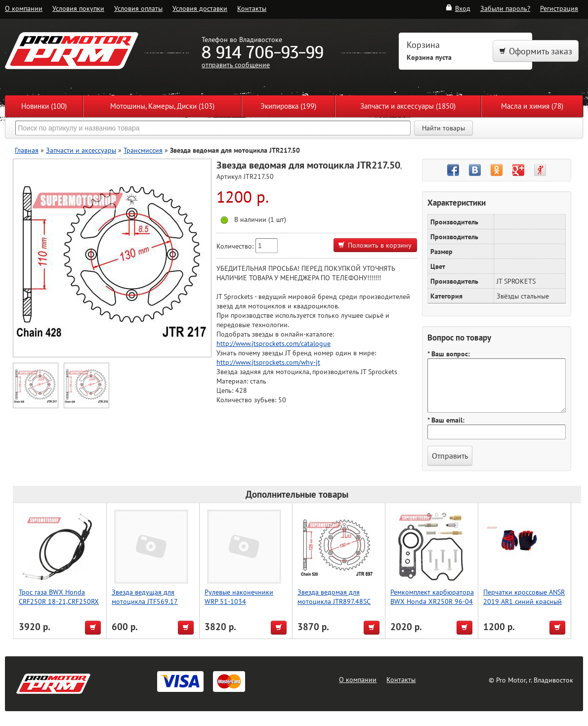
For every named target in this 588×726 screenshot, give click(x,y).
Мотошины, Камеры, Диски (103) (162, 106)
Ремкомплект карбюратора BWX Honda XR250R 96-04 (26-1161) (432, 601)
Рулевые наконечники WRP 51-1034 (239, 597)
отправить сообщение (236, 64)
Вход (458, 8)
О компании (24, 8)
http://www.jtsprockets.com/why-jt (268, 362)
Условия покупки (78, 8)
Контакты (252, 8)
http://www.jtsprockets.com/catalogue (273, 343)
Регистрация (559, 8)
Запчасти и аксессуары (81, 150)
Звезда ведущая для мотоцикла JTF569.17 (145, 597)
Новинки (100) (44, 106)
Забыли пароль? (505, 8)
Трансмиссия (143, 150)
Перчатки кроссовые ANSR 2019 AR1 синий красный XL (524, 601)
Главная (27, 150)
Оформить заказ (536, 51)
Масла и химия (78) (532, 106)
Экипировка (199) (288, 106)
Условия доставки (200, 8)
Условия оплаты (138, 8)
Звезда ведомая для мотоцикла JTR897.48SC (334, 597)
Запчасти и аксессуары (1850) (408, 106)
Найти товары (443, 128)
